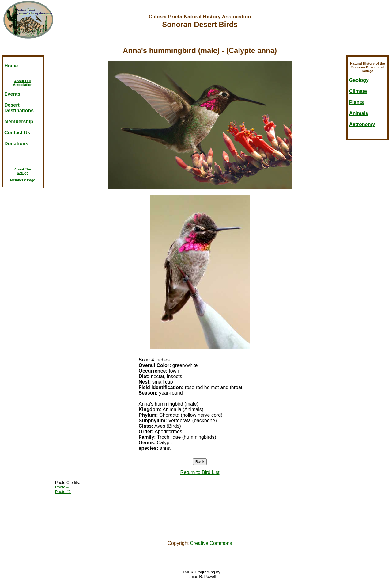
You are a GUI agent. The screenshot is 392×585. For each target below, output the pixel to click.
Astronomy (362, 124)
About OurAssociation (23, 83)
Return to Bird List (200, 472)
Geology (359, 80)
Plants (356, 102)
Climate (358, 91)
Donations (16, 144)
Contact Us (17, 133)
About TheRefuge (23, 171)
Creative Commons (211, 543)
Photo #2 (63, 492)
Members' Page (23, 180)
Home (11, 66)
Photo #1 (63, 487)
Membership (19, 122)
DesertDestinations (19, 108)
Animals (359, 113)
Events (12, 94)
